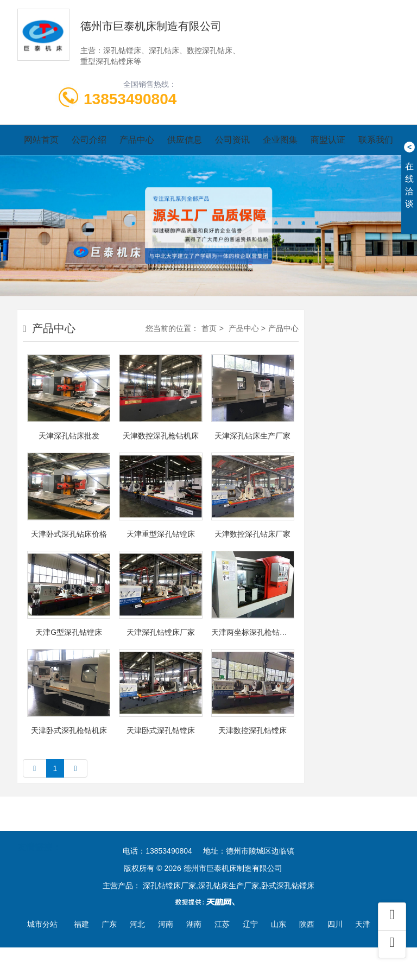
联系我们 (376, 140)
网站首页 (41, 140)
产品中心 (137, 140)
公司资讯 (232, 140)
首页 (209, 328)
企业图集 (280, 140)
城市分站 (42, 924)
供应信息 (185, 140)
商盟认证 (328, 140)
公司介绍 (89, 140)
